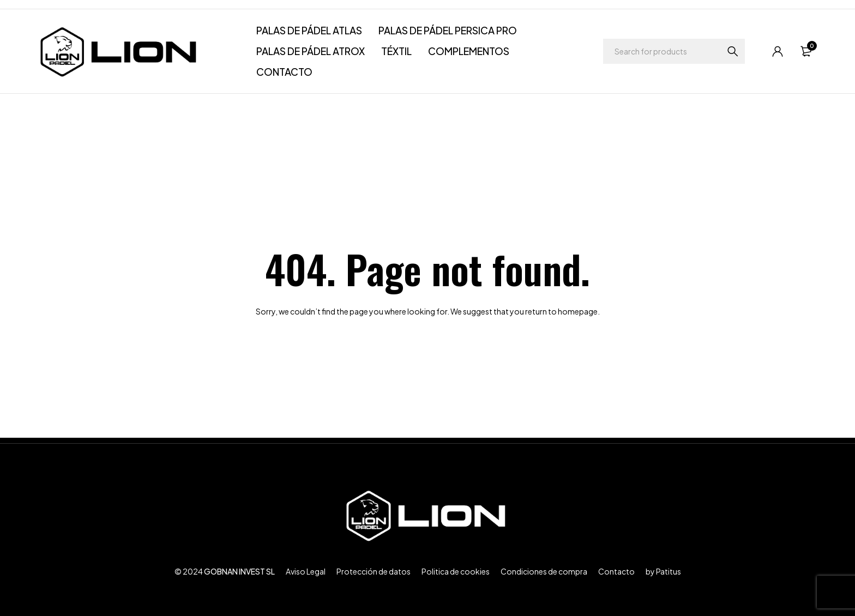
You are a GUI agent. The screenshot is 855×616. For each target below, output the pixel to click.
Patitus (669, 571)
